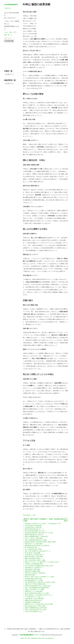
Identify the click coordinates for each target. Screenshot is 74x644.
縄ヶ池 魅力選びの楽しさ (32, 547)
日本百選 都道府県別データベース (30, 635)
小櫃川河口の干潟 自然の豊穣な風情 (35, 584)
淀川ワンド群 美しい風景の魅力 (34, 538)
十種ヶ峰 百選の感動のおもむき (34, 611)
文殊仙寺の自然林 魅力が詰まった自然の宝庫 (38, 586)
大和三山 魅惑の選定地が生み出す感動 (36, 540)
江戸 (15, 32)
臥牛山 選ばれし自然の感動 (33, 553)
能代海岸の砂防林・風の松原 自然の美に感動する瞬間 (40, 542)
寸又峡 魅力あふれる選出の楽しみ (34, 555)
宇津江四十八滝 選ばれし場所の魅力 (35, 573)
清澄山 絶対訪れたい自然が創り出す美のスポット (39, 595)
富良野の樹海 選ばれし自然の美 (34, 535)
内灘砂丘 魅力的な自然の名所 (33, 600)
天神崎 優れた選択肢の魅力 (33, 602)
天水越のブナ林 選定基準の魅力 (34, 564)
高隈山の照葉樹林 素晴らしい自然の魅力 (36, 536)
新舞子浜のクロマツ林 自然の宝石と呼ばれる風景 (39, 604)
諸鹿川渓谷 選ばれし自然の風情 (34, 557)
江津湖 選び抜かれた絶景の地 (33, 527)
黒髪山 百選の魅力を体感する (33, 558)
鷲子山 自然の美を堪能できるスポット (36, 531)
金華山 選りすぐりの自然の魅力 (34, 544)
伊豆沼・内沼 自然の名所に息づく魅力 (36, 610)
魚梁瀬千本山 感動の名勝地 (33, 571)
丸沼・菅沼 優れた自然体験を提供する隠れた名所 (39, 566)
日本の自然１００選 (29, 515)
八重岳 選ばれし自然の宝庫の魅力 (34, 599)
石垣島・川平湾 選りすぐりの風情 (34, 589)
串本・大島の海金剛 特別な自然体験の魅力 (37, 588)
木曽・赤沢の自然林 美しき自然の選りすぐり (38, 551)
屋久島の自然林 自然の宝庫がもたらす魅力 (37, 593)
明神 (6, 35)
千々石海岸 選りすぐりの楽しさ (34, 597)
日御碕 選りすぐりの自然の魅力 (34, 591)
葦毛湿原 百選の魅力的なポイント (34, 529)
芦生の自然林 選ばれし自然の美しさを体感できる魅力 (40, 582)
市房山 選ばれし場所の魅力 (33, 569)
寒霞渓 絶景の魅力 (30, 575)
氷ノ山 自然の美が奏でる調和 (33, 549)
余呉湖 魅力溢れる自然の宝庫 (33, 578)
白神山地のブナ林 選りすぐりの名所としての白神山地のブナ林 (43, 524)
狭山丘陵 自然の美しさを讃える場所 (35, 606)
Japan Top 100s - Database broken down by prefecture (37, 638)
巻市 (11, 32)
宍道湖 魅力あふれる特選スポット (34, 567)
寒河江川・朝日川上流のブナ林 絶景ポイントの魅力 (39, 577)
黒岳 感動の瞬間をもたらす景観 (34, 580)
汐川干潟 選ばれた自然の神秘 (33, 525)
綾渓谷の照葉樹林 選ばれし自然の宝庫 (36, 608)
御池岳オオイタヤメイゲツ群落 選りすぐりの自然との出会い (42, 562)
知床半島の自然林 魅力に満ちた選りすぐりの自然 (39, 533)
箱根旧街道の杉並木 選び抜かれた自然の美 (37, 546)
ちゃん (6, 32)
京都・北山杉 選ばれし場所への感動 (35, 560)
